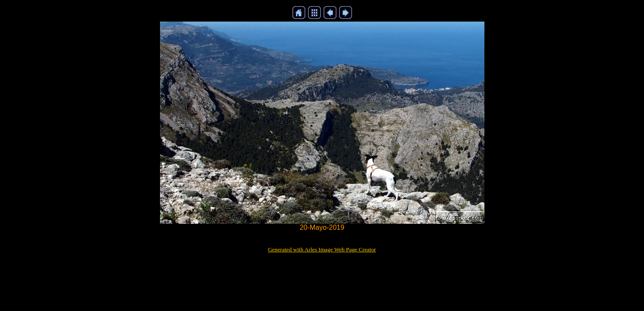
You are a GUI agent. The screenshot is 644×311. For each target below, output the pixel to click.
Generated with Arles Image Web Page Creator (322, 249)
